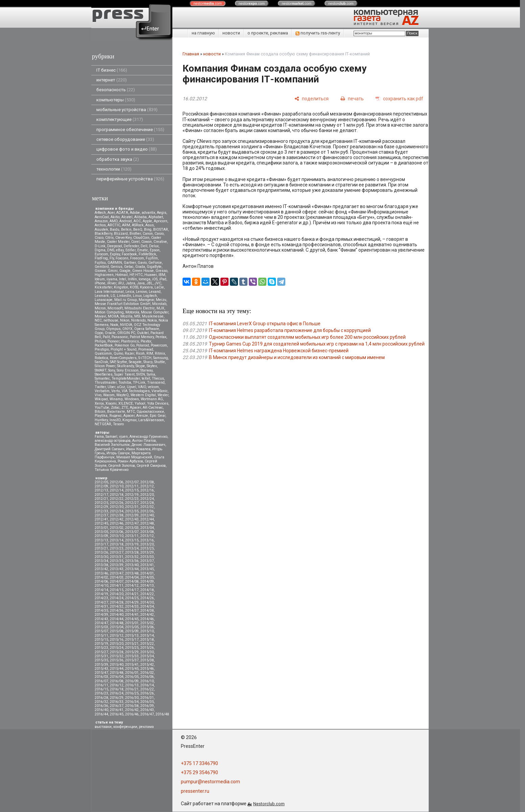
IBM (162, 275)
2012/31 (132, 507)
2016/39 (147, 706)
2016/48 (162, 714)
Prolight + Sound (124, 349)
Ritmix (160, 353)
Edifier (130, 250)
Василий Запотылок (112, 445)
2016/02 (147, 673)
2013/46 (101, 573)
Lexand (155, 292)
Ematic (143, 250)
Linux (137, 296)
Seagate (135, 362)
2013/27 (117, 552)
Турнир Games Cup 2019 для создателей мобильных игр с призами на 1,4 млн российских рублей (317, 344)
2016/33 (117, 702)
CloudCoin (141, 238)
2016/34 (132, 702)
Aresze (142, 416)
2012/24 (147, 499)
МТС (131, 412)
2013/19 (132, 544)
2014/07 (117, 581)
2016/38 (132, 706)
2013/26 (101, 552)
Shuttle (160, 362)
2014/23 (101, 598)
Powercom (159, 345)
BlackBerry (103, 234)
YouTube (102, 408)
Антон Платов (144, 441)
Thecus (158, 378)
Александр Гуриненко (148, 437)
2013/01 (101, 528)
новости (231, 33)
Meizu (161, 300)
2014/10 (101, 586)
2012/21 (101, 499)
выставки (103, 727)
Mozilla (126, 316)
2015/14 (147, 636)
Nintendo (138, 320)
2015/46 (147, 669)
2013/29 (147, 552)
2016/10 (147, 681)
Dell (144, 246)
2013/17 (101, 544)
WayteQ (123, 395)
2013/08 (147, 532)
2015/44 (117, 669)
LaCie (159, 287)
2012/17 (101, 495)
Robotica (101, 358)
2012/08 (147, 482)
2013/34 (101, 561)
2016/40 (101, 710)
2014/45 (132, 619)
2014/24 (117, 598)
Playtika (101, 416)
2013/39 (117, 565)
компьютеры (116, 100)
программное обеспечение (130, 130)
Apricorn (161, 221)
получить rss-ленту (318, 33)
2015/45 (132, 669)
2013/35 (117, 561)
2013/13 (101, 540)
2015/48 (117, 673)
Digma (100, 250)
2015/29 (132, 652)
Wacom (109, 395)
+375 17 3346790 (199, 763)
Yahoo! (140, 403)
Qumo (118, 353)
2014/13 (147, 586)
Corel (135, 242)
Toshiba (125, 383)
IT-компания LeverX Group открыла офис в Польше (265, 324)
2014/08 (132, 581)
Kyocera (146, 287)
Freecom (137, 258)
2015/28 (117, 652)
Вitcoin (100, 412)
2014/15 (117, 590)
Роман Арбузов (130, 461)
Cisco (99, 238)
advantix (148, 213)
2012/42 (117, 519)
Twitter (100, 387)
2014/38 (147, 611)
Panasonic (120, 337)
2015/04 (117, 627)
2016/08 (117, 681)
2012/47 (132, 523)
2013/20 (147, 544)
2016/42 (132, 710)
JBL (150, 283)
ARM (126, 225)
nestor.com (208, 3)
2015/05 (132, 627)
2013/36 (132, 561)
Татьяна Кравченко (112, 470)
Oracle (110, 333)
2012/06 (117, 482)
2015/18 (147, 640)
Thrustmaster (106, 383)
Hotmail (122, 275)
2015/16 (117, 640)
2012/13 (101, 490)
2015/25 (132, 648)
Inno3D (115, 420)
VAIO (142, 387)
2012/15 (132, 490)
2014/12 (132, 586)
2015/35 (101, 660)
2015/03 (101, 627)
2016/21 (132, 689)
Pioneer (113, 341)
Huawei (151, 275)
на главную (203, 33)
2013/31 (117, 557)
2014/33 (132, 606)
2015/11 (101, 636)
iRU (121, 283)
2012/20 (147, 495)
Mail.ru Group (126, 300)
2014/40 (117, 615)
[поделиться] (312, 98)
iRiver (112, 283)
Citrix (109, 238)
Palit (106, 337)
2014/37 (132, 611)
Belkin (126, 230)
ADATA (122, 213)
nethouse (111, 320)
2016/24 (117, 693)
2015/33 (132, 656)
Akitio (115, 217)
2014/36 (117, 611)
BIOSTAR (161, 230)
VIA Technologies (136, 391)
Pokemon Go (125, 345)
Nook (114, 325)
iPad (163, 279)
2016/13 (132, 685)
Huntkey (101, 420)
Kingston (121, 287)
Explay (115, 254)
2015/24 (117, 648)
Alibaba (140, 217)
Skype (140, 366)
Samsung (161, 358)
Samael (111, 437)
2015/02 (147, 623)
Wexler (163, 395)
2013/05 (101, 532)
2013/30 (101, 557)
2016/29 (117, 698)
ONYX (127, 329)
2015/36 (117, 660)
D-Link (100, 246)
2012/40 (147, 515)
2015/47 (101, 673)
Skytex (152, 366)
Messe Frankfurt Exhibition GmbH (123, 304)
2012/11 (132, 486)
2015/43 (101, 669)
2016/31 (147, 698)
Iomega (145, 279)
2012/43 (132, 519)
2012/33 (101, 511)
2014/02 (101, 577)
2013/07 (132, 532)
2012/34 (117, 511)
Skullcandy (125, 366)
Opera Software (147, 329)
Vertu (116, 391)
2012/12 (147, 486)
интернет (112, 80)
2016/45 (117, 714)
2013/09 (101, 536)
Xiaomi (111, 403)
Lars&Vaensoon (151, 420)
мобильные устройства (127, 110)
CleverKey (123, 238)
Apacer (129, 416)
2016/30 (132, 698)
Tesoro (118, 424)
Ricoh (140, 353)
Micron (100, 308)
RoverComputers (123, 358)
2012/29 (101, 507)
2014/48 (117, 623)
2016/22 (147, 689)
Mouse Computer (155, 312)
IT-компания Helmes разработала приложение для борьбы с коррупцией (290, 330)
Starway (146, 370)
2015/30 (147, 652)
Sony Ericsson (128, 370)
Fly (112, 258)
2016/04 (117, 677)
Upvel (132, 387)
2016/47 (147, 714)
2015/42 (147, 665)
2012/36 (147, 511)
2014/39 (101, 615)
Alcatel (127, 217)
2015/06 (147, 627)
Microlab (159, 304)
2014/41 (132, 615)
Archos (100, 225)
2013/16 (147, 540)
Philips (100, 341)
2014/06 (101, 581)
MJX (160, 308)
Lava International (109, 292)
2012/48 (147, 523)
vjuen (123, 437)
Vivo (98, 395)
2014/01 (147, 573)
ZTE (125, 408)
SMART (101, 370)
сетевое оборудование (125, 139)
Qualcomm (103, 353)
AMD (114, 221)
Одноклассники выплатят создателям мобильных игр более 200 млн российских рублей (307, 337)
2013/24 (132, 548)
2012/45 (101, 523)
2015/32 (117, 656)
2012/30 (117, 507)
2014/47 (101, 623)
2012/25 (101, 503)
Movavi (100, 316)
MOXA (113, 316)
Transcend (156, 383)
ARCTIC (114, 225)
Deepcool (115, 246)
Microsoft (115, 308)
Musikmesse (153, 316)
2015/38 (147, 660)
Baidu (115, 230)
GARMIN (115, 263)
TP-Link (139, 383)
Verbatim (102, 391)
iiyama (112, 279)
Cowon (147, 242)
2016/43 (147, 710)
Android (126, 221)
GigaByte (154, 267)
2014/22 (147, 594)
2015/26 (147, 648)
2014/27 (101, 602)
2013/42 (101, 569)
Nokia (152, 320)
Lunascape (104, 300)
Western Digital (143, 395)
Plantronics (130, 341)
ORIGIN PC (126, 333)
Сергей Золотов (122, 466)
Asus (150, 225)
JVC (158, 283)
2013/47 (117, 573)
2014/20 (117, 594)
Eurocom (101, 254)
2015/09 (132, 631)
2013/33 (147, 557)
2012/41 (101, 519)
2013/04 (147, 528)
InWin (132, 279)
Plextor (146, 341)
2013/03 (132, 528)
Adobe (135, 213)
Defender (131, 246)
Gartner (130, 263)
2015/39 (101, 665)
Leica (130, 292)
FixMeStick (147, 254)
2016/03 (101, 677)
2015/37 (132, 660)
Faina (99, 437)
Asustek (101, 230)
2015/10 (147, 631)
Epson (155, 250)
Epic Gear (158, 416)
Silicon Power (105, 366)
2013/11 (132, 536)
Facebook (129, 254)
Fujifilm (152, 258)
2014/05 (147, 577)
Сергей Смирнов (151, 466)
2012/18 (117, 495)
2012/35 (132, 511)
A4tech (100, 213)
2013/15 (132, 540)
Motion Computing (109, 312)
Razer (129, 353)
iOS (155, 279)
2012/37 (101, 515)
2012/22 (117, 499)
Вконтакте (116, 412)
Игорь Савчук (118, 453)
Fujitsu (100, 263)
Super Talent (124, 374)
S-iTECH (145, 358)
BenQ (138, 230)
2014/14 (101, 590)
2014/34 (147, 606)
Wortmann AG (152, 399)
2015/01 (132, 623)
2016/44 (101, 714)
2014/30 (147, 602)
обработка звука (118, 159)
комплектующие (120, 119)
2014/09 (147, 581)
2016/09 (132, 681)
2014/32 (117, 606)
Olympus (113, 329)
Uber (111, 387)
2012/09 (101, 486)
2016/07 (101, 681)
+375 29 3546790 (199, 772)
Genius (116, 267)
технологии (114, 169)
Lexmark (102, 296)
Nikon (125, 320)
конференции (125, 727)
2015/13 (132, 636)
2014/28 (117, 602)
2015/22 (147, 644)
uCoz (121, 387)
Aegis (162, 213)
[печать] (352, 98)
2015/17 (132, 640)
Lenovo (141, 292)
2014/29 (132, 602)
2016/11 (101, 685)
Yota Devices (158, 403)
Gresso (161, 271)
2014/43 (101, 619)
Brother (135, 234)
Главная (191, 54)
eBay (120, 250)
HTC (139, 275)
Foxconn (122, 258)
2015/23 (101, 648)
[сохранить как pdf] (399, 98)
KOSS (134, 287)
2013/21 (101, 548)
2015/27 (101, 652)
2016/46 (132, 714)
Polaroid (143, 345)
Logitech (150, 296)
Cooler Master (118, 242)
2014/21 (132, 594)
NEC (98, 320)
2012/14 (117, 490)
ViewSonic (160, 391)
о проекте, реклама (268, 33)
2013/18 (117, 544)
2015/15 (101, 640)
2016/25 (132, 693)
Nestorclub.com (269, 804)
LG (113, 296)
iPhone (100, 283)
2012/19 (132, 495)
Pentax (161, 337)
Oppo (99, 333)
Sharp (148, 362)
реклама (146, 727)
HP (132, 275)
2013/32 (132, 557)
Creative (160, 242)
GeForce (155, 263)
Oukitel (143, 333)
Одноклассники (150, 412)
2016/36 (101, 706)
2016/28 (101, 698)
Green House (143, 271)
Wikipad (101, 399)
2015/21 (132, 644)
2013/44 (132, 569)
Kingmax (129, 420)
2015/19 (101, 644)
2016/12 (117, 685)
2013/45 (147, 569)
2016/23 (101, 693)
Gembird (102, 267)
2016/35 (147, 702)
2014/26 (147, 598)
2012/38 (117, 515)
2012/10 (117, 486)
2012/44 (147, 519)
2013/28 (132, 552)
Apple (147, 221)
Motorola (132, 312)
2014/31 (101, 606)
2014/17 (132, 590)
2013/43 (117, 569)
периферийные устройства (130, 179)
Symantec (102, 378)
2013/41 (147, 565)
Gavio (142, 263)
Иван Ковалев (138, 449)
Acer (111, 213)
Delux (154, 246)
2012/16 (147, 490)
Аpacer (135, 408)
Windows (132, 399)
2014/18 (147, 590)
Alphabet (156, 217)
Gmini (113, 271)
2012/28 (147, 503)
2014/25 (132, 598)
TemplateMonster (126, 378)
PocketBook (104, 345)
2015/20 (117, 644)
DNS (111, 250)
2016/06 (147, 677)
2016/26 (147, 693)
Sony (112, 370)
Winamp (116, 399)
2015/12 (117, 636)
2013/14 (117, 540)
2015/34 (147, 656)
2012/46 (117, 523)
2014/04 (132, 577)
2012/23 (132, 499)
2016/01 (132, 673)
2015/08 (117, 631)
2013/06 (117, 532)
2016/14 (147, 685)
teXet (146, 378)
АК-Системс (153, 408)
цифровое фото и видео (127, 149)
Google (125, 271)
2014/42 (147, 615)
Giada (140, 267)
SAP (113, 362)
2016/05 (132, 677)
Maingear (146, 300)
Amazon (101, 221)
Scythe (122, 362)
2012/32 (147, 507)
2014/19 (101, 594)
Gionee (100, 271)
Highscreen (104, 275)
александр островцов (113, 441)
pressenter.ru (195, 791)
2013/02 (117, 528)
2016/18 (117, 689)
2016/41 (117, 710)
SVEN (141, 374)
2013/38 (101, 565)
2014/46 (147, 619)
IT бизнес (112, 70)
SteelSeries (104, 374)
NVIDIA (126, 325)
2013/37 (147, 561)
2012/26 (117, 503)
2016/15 (101, 689)
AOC (137, 221)
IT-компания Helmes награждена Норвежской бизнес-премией (279, 351)
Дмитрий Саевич (110, 449)
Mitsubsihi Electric (140, 308)
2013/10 (117, 536)
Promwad (146, 349)
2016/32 (101, 702)
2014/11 (117, 586)
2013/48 (132, 573)
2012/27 (132, 503)
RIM (150, 353)
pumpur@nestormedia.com (210, 782)
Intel (123, 279)
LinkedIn (124, 296)
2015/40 (117, 665)
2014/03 (117, 577)
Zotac (115, 408)
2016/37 (117, 706)
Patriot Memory (142, 337)
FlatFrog (101, 258)
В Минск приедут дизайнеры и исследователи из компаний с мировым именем (297, 357)
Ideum (100, 279)
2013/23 (117, 548)
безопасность (116, 90)
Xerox (99, 403)
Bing (148, 230)
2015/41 (132, 665)
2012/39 (132, 515)
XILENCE (126, 403)
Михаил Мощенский (134, 457)
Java (141, 283)
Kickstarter (103, 287)
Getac (129, 267)
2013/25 (147, 548)
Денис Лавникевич (148, 445)
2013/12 (147, 536)
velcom (153, 387)
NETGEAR (103, 424)
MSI (137, 316)
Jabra (130, 283)
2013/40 (132, 565)
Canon (148, 234)
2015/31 (101, 656)
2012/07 (132, 482)
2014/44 (117, 619)
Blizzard (121, 234)
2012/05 (101, 482)
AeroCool (102, 217)
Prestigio (102, 349)
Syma (151, 374)
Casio (159, 234)
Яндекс (115, 416)
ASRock (138, 225)
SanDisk (101, 362)
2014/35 (101, 611)
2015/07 (101, 631)
